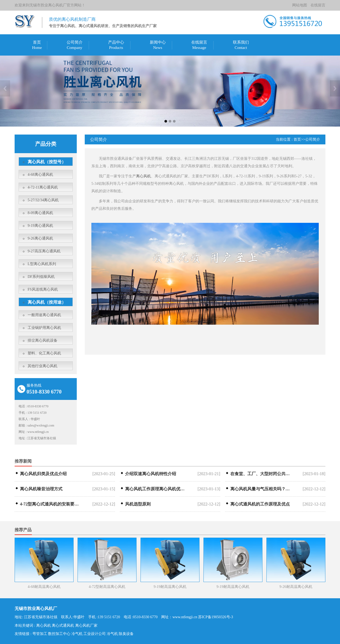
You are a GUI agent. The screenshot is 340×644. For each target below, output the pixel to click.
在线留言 (318, 5)
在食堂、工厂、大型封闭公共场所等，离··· (261, 474)
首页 (37, 42)
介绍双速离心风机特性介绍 (151, 474)
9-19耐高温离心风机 (170, 587)
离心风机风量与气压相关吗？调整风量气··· (261, 489)
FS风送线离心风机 (43, 289)
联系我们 (241, 42)
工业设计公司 (95, 634)
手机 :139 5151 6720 (104, 617)
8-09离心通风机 (40, 213)
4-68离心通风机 (40, 175)
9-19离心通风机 (40, 226)
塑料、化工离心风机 (44, 353)
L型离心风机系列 (42, 264)
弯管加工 (40, 634)
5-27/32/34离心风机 (43, 200)
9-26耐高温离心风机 (296, 587)
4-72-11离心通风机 (43, 187)
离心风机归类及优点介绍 (43, 474)
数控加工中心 (59, 634)
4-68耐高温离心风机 (44, 587)
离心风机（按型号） (47, 162)
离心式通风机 (63, 626)
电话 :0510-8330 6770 (141, 617)
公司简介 (75, 42)
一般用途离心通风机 (44, 315)
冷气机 (77, 634)
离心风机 (143, 176)
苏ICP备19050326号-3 (216, 617)
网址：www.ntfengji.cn (179, 617)
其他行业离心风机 (42, 366)
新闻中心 (158, 42)
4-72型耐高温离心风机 (107, 587)
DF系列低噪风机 (41, 277)
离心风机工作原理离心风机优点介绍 (156, 489)
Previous (5, 88)
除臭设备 (126, 634)
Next (335, 88)
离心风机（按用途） (47, 302)
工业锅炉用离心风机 (44, 328)
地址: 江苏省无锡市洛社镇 (36, 617)
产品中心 (116, 42)
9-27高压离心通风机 (44, 251)
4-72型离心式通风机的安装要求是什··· (51, 504)
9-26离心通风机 (40, 238)
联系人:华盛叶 (73, 617)
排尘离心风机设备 (42, 340)
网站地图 (300, 5)
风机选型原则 (138, 504)
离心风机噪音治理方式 (41, 489)
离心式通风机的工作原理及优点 (260, 504)
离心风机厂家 (86, 626)
